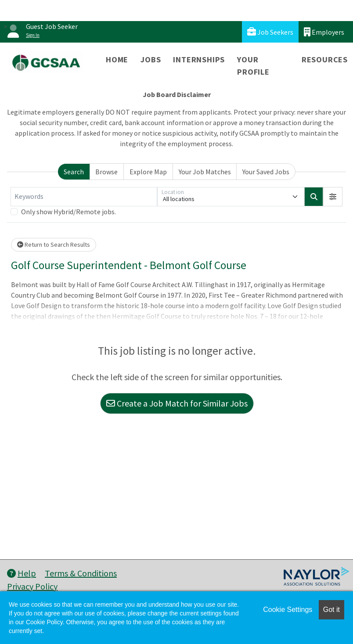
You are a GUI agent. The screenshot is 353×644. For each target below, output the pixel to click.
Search (74, 172)
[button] (333, 197)
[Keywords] (84, 197)
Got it (331, 610)
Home (117, 59)
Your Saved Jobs (266, 172)
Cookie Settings (288, 610)
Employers (324, 32)
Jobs (151, 59)
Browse (106, 172)
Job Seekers (270, 32)
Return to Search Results (54, 245)
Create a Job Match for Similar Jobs (177, 403)
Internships (199, 59)
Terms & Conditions (81, 573)
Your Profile (253, 66)
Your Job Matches (205, 172)
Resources (325, 59)
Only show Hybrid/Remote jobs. (68, 212)
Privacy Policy (32, 586)
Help (22, 573)
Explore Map (148, 172)
